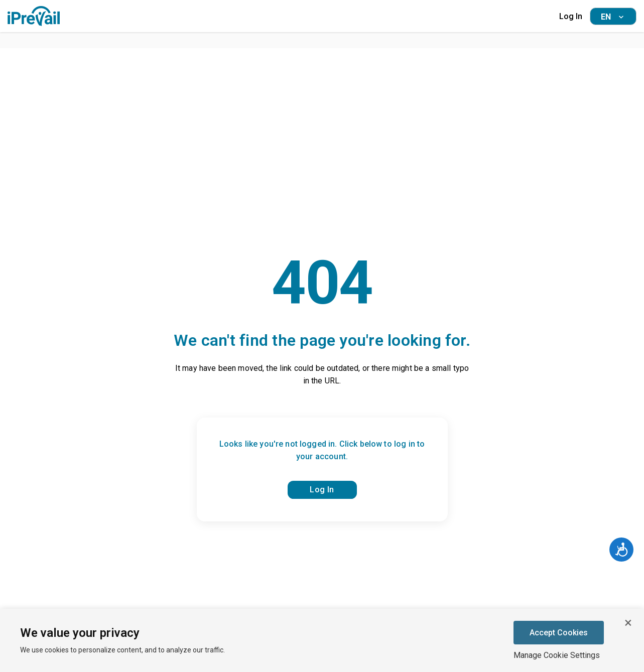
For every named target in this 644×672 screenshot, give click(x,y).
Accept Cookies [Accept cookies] (559, 633)
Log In (571, 16)
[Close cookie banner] (628, 623)
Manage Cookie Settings (557, 655)
